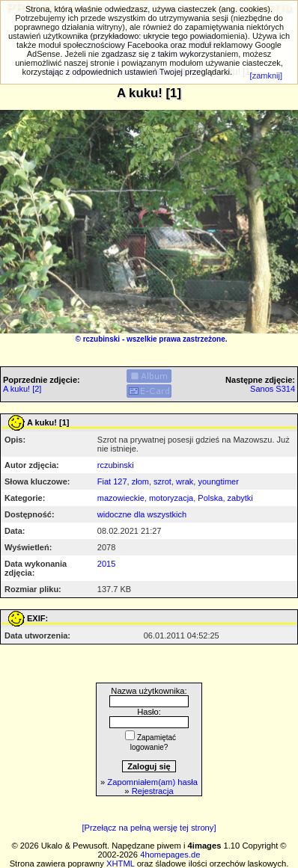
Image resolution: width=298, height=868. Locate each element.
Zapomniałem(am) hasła (152, 782)
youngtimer (218, 481)
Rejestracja (153, 791)
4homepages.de (170, 855)
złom (140, 481)
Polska (210, 498)
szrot (162, 481)
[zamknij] (266, 76)
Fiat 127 (112, 481)
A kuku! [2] (22, 389)
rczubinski (101, 339)
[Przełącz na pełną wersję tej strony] (149, 828)
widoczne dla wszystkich (142, 514)
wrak (185, 481)
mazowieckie (121, 498)
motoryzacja (171, 498)
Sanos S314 (273, 389)
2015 (106, 564)
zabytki (240, 498)
